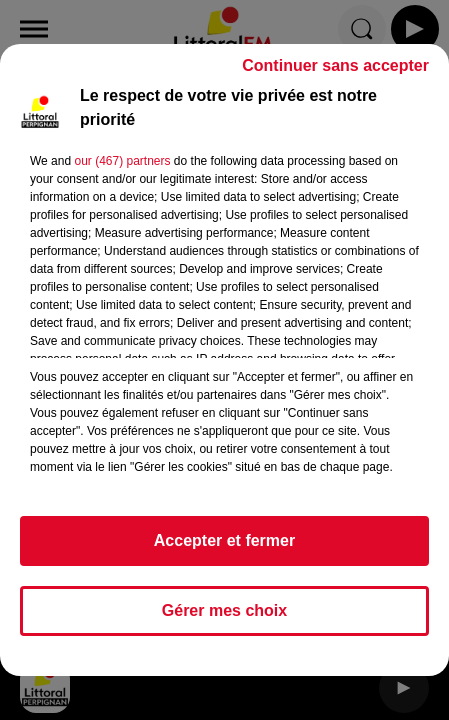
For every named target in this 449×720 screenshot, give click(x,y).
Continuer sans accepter (335, 74)
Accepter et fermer (224, 549)
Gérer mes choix (224, 619)
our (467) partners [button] (122, 170)
